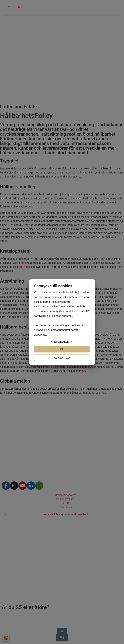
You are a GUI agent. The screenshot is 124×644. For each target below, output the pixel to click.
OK (62, 349)
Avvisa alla (62, 358)
